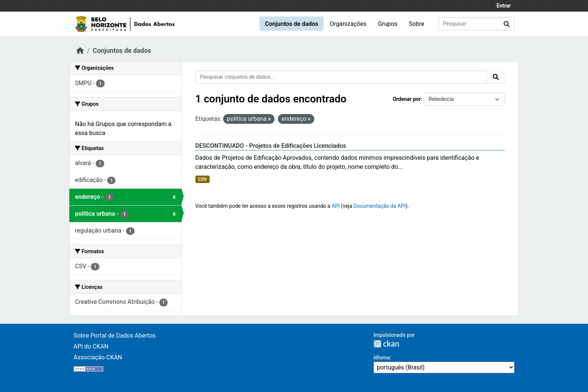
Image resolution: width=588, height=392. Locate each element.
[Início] (80, 51)
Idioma (382, 357)
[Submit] (507, 24)
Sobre (416, 24)
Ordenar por (407, 99)
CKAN (386, 344)
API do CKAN (91, 346)
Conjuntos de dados (291, 24)
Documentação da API (380, 206)
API (336, 206)
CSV (202, 179)
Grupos (388, 24)
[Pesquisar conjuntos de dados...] (476, 24)
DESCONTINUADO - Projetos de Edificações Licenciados (271, 146)
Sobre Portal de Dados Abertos (115, 336)
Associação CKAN (98, 357)
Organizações (348, 24)
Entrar (504, 6)
